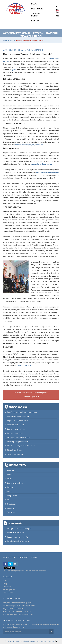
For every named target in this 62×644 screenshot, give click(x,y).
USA (9, 500)
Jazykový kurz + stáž (15, 433)
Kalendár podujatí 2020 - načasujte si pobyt (19, 606)
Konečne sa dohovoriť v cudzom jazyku (22, 412)
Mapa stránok (8, 592)
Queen (14, 70)
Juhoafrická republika (15, 483)
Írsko (9, 479)
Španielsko (11, 512)
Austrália (11, 475)
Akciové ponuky (36, 15)
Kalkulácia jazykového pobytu (18, 541)
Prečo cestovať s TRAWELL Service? (17, 611)
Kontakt (36, 21)
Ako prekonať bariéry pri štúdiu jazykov (18, 603)
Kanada (10, 487)
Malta (9, 491)
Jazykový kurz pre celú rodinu (18, 442)
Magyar (58, 11)
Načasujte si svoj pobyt (16, 533)
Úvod (5, 41)
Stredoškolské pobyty (15, 450)
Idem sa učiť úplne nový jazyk (18, 416)
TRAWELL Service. (24, 365)
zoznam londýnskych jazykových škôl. (30, 145)
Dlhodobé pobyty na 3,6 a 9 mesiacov (21, 446)
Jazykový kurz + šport (15, 425)
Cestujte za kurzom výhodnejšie (19, 528)
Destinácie (37, 9)
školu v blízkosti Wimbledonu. (48, 172)
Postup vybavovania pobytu (18, 537)
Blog (34, 4)
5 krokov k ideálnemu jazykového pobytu (18, 614)
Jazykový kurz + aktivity (16, 429)
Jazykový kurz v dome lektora (18, 437)
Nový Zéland (12, 496)
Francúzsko (11, 504)
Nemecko (11, 508)
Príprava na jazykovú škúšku (18, 421)
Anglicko (10, 470)
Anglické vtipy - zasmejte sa (14, 609)
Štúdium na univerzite (15, 454)
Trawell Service (16, 12)
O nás (5, 581)
